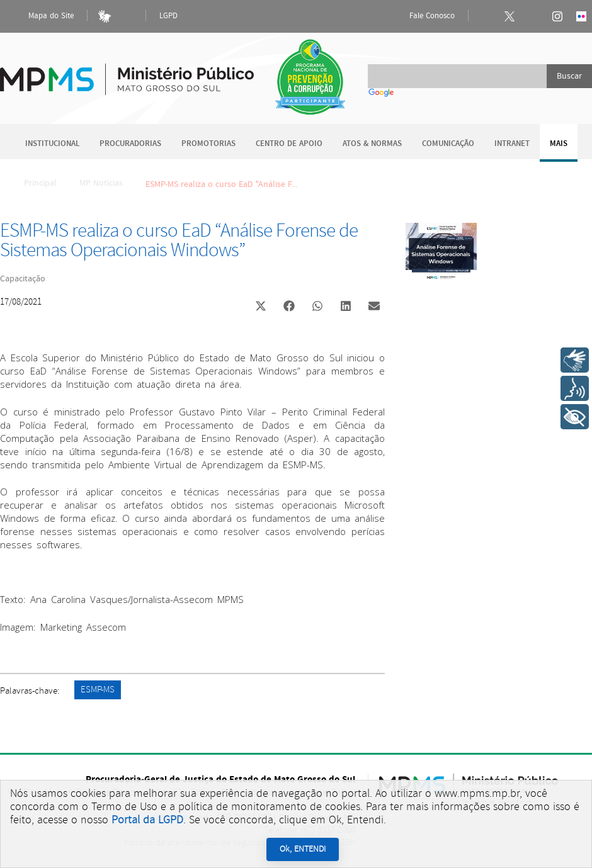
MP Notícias (101, 183)
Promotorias (208, 144)
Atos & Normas (372, 144)
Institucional (52, 144)
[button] (260, 307)
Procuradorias (130, 144)
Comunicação (448, 144)
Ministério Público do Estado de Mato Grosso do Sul (127, 72)
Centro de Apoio (289, 144)
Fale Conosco (421, 16)
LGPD (168, 16)
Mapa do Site (40, 16)
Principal (32, 183)
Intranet (512, 144)
